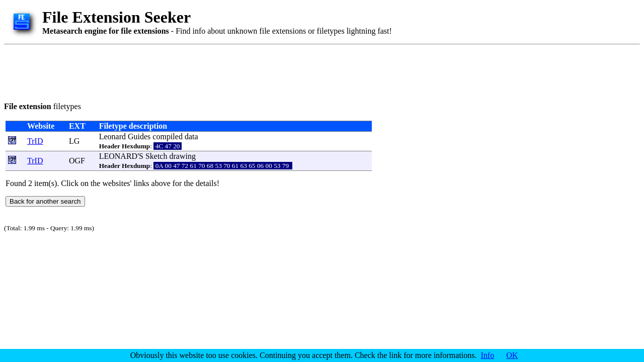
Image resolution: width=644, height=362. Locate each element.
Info (488, 355)
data (191, 137)
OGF (77, 161)
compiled (168, 137)
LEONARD (118, 156)
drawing (182, 156)
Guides (139, 137)
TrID (35, 141)
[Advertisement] (187, 71)
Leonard (112, 137)
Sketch (156, 156)
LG (74, 141)
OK (512, 355)
